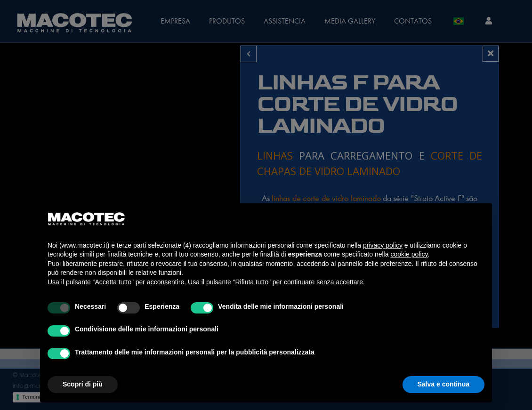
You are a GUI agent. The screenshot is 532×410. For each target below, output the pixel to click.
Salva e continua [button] (443, 384)
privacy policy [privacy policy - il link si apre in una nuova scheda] (383, 245)
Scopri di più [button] (83, 384)
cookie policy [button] (409, 254)
